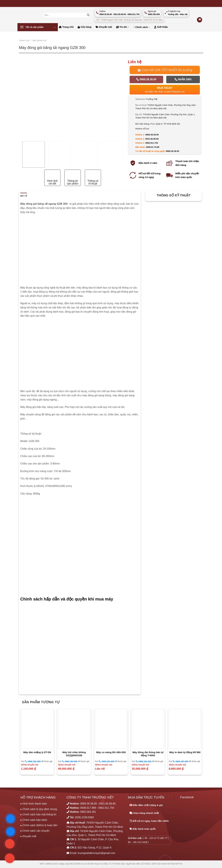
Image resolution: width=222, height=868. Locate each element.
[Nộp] (88, 15)
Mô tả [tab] (24, 196)
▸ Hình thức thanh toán (34, 804)
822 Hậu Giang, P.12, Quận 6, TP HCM (158, 124)
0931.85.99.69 (152, 139)
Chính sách (142, 27)
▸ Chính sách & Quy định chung (39, 809)
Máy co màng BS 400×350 (111, 752)
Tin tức (123, 27)
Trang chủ (66, 27)
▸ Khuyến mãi (28, 836)
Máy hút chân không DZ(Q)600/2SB (74, 754)
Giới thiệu (161, 27)
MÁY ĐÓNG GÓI (40, 41)
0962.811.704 (152, 143)
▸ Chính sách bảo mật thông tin (38, 814)
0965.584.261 (88, 812)
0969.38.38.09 (146, 79)
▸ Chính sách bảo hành (34, 820)
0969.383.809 (33, 761)
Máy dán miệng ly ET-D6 (37, 752)
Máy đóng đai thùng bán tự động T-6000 (148, 754)
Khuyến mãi (104, 27)
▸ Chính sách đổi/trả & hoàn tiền (39, 825)
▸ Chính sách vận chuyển (35, 831)
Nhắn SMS (183, 79)
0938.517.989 (88, 808)
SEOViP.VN (177, 864)
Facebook (187, 797)
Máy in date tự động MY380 (185, 752)
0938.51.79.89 (153, 147)
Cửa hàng (85, 27)
